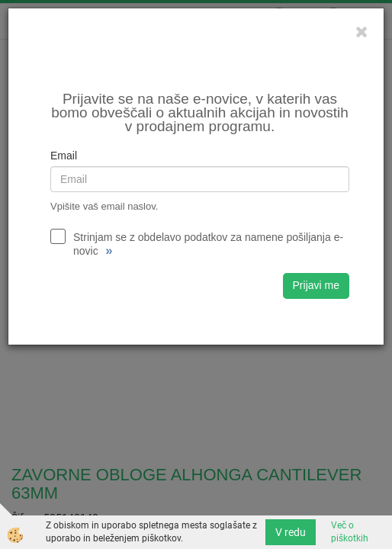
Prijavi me (316, 285)
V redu (291, 532)
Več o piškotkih (350, 532)
